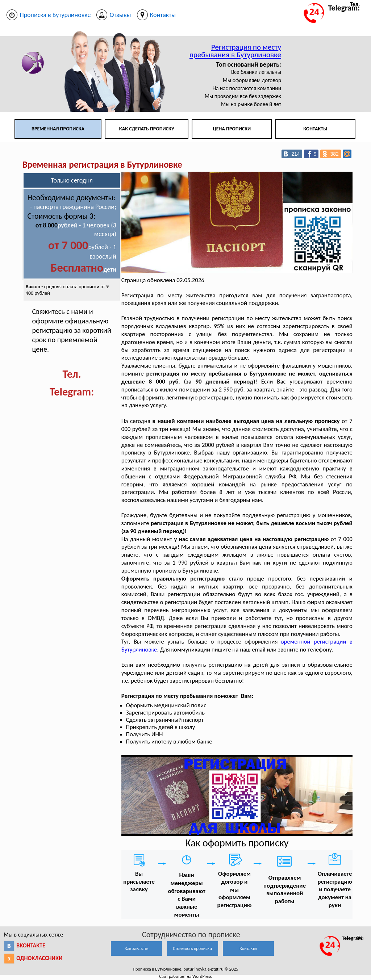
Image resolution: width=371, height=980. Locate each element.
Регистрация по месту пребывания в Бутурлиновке (235, 51)
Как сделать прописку (147, 129)
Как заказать (136, 948)
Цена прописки (232, 129)
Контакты (315, 129)
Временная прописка (58, 129)
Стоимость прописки (192, 948)
